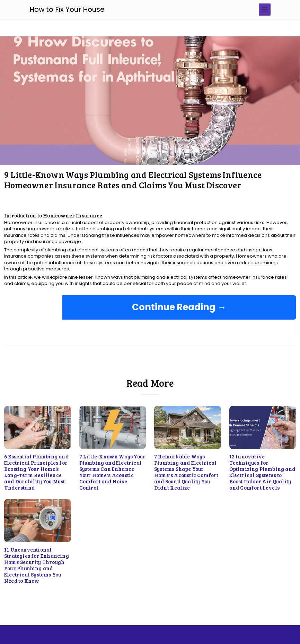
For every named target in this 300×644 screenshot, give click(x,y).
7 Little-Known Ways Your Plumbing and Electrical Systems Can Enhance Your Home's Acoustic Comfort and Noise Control (113, 472)
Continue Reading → (179, 307)
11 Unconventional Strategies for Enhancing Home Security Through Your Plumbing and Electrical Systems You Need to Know (37, 565)
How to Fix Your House (67, 9)
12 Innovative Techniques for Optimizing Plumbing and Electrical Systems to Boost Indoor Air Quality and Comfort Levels (262, 472)
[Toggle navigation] (265, 10)
